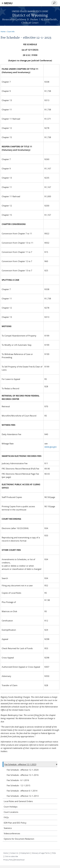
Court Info (11, 31)
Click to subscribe (11, 856)
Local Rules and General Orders (18, 801)
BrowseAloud (19, 860)
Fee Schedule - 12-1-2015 (18, 785)
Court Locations (11, 812)
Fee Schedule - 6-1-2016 (18, 780)
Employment (25, 853)
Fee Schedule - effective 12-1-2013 (23, 796)
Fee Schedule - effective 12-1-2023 (20, 764)
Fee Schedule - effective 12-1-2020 (23, 770)
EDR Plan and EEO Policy (15, 823)
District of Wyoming (30, 15)
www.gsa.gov (51, 447)
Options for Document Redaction (19, 839)
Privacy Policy (8, 860)
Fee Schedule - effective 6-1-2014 (22, 791)
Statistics (8, 828)
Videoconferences (12, 833)
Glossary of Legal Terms (41, 853)
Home (3, 31)
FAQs (6, 817)
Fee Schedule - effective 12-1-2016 (23, 775)
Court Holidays (11, 807)
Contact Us (14, 853)
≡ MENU (7, 3)
